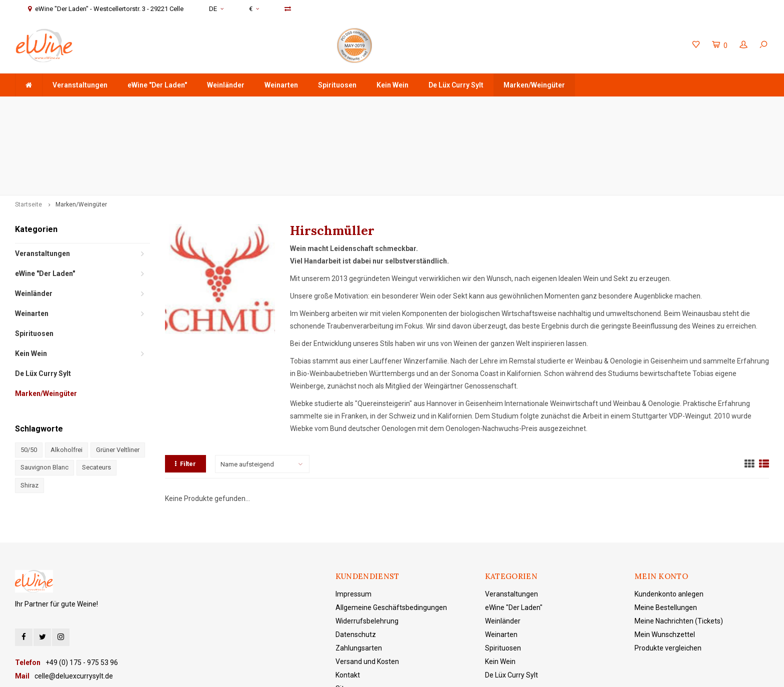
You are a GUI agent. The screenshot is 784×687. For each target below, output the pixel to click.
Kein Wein (392, 85)
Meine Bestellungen (666, 529)
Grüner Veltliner (118, 371)
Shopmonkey (322, 672)
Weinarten (281, 85)
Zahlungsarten (359, 569)
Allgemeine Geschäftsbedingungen (391, 529)
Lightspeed (252, 672)
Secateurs (96, 389)
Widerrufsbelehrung (367, 542)
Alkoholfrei (66, 371)
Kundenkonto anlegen (669, 515)
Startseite (28, 126)
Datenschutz (356, 556)
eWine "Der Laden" (157, 85)
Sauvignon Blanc (44, 389)
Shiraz (29, 407)
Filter (185, 385)
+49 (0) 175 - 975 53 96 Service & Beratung (483, 106)
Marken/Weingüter (534, 85)
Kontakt (348, 596)
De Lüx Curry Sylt (456, 85)
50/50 (29, 371)
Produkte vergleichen (668, 569)
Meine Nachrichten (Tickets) (679, 542)
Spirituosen (337, 85)
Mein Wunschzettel (665, 556)
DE (216, 9)
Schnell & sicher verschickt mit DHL (308, 106)
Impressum (353, 515)
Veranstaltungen (80, 85)
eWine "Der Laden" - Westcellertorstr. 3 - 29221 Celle (682, 106)
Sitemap (349, 610)
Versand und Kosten (367, 583)
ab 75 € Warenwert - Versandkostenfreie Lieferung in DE (107, 106)
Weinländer (226, 85)
